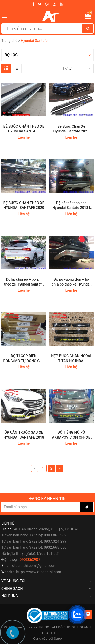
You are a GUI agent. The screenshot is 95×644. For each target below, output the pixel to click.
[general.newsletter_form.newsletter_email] (41, 507)
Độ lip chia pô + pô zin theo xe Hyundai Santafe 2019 (24, 282)
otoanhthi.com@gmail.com (34, 566)
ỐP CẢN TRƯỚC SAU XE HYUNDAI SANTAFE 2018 (24, 435)
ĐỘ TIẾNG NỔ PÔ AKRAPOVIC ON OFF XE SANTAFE (71, 435)
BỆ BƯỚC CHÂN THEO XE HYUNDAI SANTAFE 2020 (24, 205)
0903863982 (30, 560)
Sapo (58, 639)
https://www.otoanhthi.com (39, 572)
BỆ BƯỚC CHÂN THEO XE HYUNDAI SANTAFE (24, 129)
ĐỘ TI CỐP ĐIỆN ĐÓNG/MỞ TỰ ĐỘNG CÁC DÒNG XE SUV (24, 359)
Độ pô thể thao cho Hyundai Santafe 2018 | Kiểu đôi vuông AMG (71, 206)
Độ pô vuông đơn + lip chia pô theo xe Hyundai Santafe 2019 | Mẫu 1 (71, 282)
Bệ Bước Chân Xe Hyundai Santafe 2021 (71, 129)
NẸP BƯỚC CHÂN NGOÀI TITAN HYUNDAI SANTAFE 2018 (71, 359)
